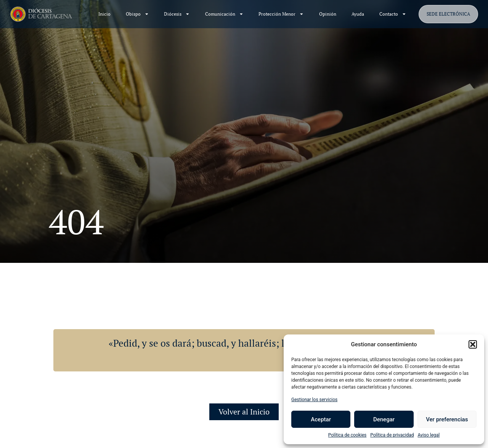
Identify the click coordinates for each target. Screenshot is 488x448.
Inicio (104, 14)
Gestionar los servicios (314, 400)
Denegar (384, 419)
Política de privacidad (392, 435)
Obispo (137, 14)
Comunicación (224, 14)
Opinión (328, 14)
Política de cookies (348, 435)
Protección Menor (281, 14)
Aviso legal (429, 435)
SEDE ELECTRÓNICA (448, 14)
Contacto (393, 14)
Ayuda (358, 14)
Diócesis (177, 14)
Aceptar (321, 419)
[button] (473, 344)
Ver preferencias (447, 419)
